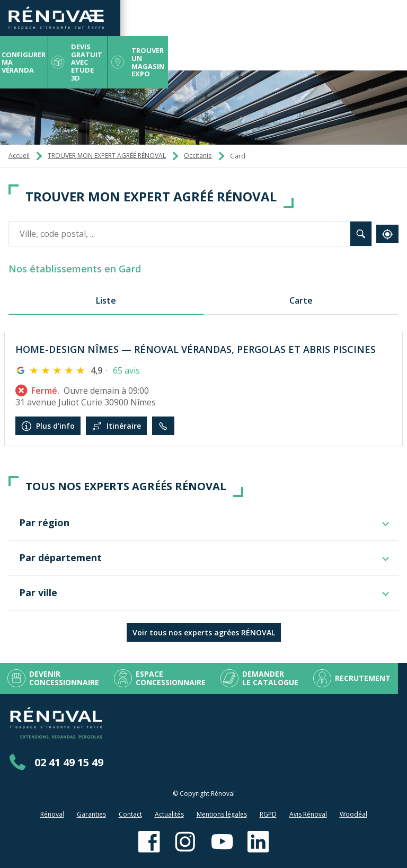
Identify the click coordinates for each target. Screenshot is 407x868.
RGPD (268, 814)
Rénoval (52, 814)
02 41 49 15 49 (69, 762)
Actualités (169, 814)
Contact (130, 814)
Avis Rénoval (308, 814)
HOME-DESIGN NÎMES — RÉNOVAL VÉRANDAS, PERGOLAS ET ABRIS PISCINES (196, 349)
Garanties (91, 814)
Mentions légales (222, 814)
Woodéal (353, 814)
